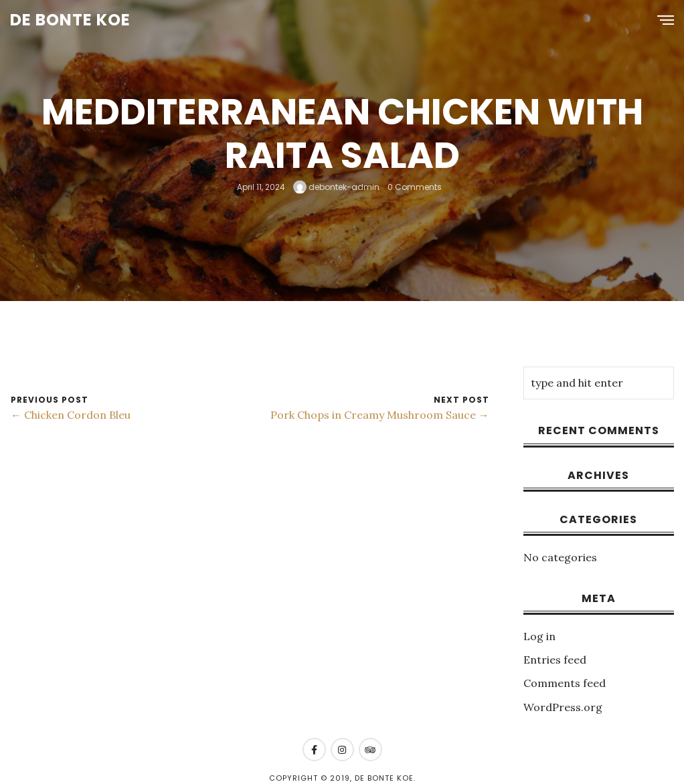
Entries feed (555, 660)
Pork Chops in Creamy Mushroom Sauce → (380, 415)
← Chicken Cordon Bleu (71, 415)
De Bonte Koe (70, 20)
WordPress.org (563, 707)
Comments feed (565, 683)
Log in (539, 636)
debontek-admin (336, 186)
